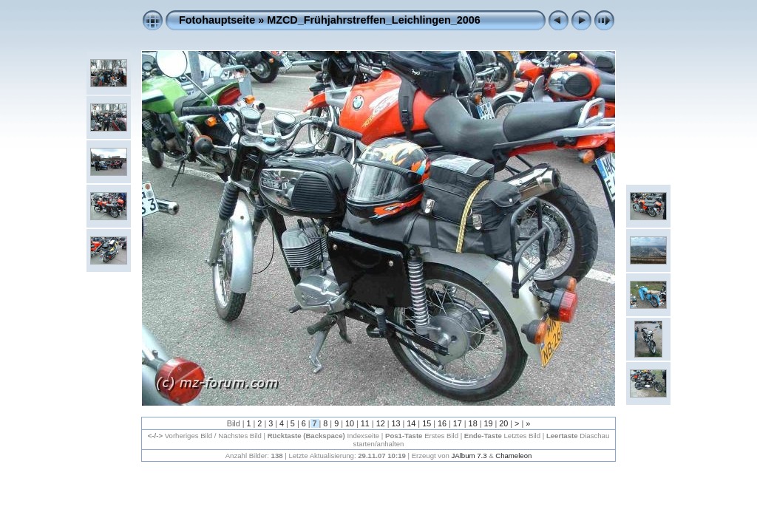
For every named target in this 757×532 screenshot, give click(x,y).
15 (427, 423)
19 (488, 423)
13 (396, 423)
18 (473, 423)
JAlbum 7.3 (469, 456)
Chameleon (513, 456)
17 (458, 423)
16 (442, 423)
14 (411, 423)
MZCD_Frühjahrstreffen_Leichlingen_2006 (374, 20)
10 (350, 423)
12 (381, 423)
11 (365, 423)
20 (503, 423)
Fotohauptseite (217, 20)
